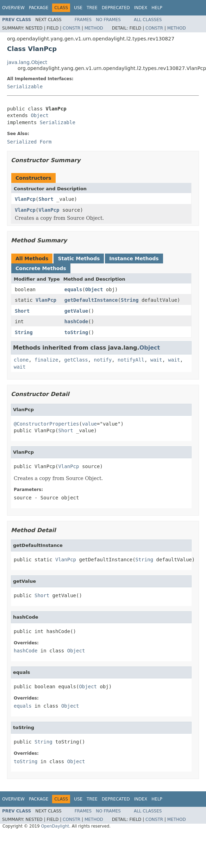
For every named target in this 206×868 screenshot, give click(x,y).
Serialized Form (29, 142)
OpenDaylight (55, 826)
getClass (76, 360)
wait (156, 360)
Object (40, 115)
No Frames (108, 20)
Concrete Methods (41, 268)
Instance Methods (134, 259)
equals (73, 289)
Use (78, 8)
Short (46, 199)
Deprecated (116, 8)
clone (21, 360)
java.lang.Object (27, 62)
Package (39, 8)
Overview (13, 8)
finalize (46, 360)
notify (103, 360)
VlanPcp (25, 199)
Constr (71, 28)
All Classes (148, 20)
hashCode (76, 321)
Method (94, 28)
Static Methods (79, 259)
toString (76, 332)
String (130, 300)
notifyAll (131, 360)
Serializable (25, 87)
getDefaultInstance (91, 300)
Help (157, 8)
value (89, 424)
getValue (76, 311)
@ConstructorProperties (46, 424)
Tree (92, 8)
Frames (83, 20)
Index (141, 8)
